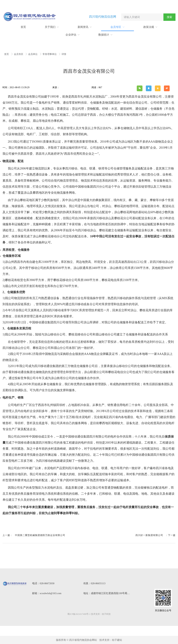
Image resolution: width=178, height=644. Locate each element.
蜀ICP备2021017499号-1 (79, 614)
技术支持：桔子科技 (101, 614)
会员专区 (19, 54)
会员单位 (33, 54)
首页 (7, 54)
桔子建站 (117, 640)
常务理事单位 (50, 54)
